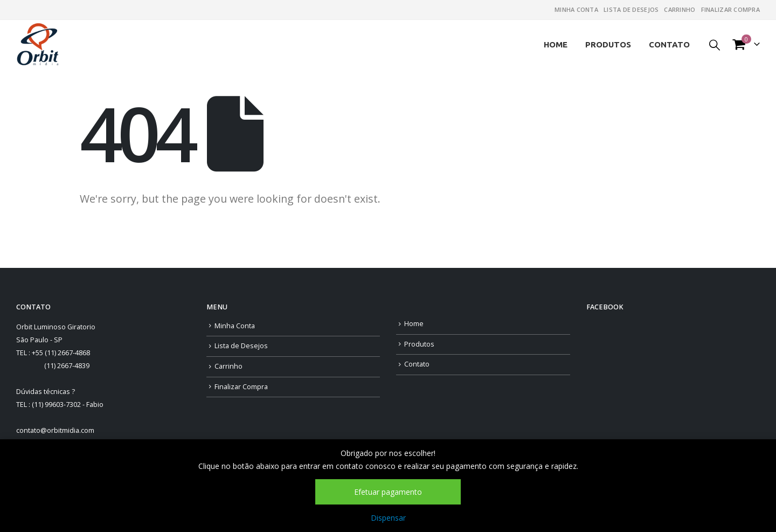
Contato (669, 44)
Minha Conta (576, 9)
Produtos (608, 44)
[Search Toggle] (715, 44)
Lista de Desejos (631, 9)
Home (556, 44)
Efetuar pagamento (388, 492)
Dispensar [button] (388, 518)
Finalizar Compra (730, 9)
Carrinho (680, 9)
